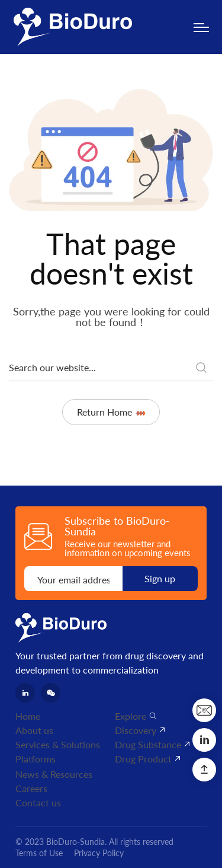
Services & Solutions (58, 744)
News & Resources (54, 774)
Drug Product (143, 759)
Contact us (38, 802)
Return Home (111, 412)
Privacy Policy (99, 853)
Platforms (36, 759)
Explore (131, 716)
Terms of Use (39, 853)
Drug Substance (148, 744)
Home (28, 716)
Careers (31, 788)
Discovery (136, 730)
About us (34, 730)
